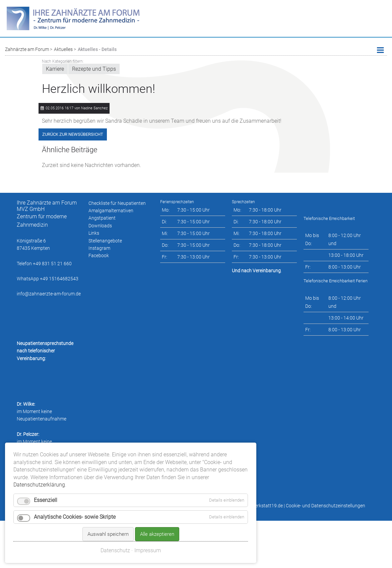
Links (94, 233)
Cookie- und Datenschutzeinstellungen (325, 506)
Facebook (99, 255)
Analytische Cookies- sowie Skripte (75, 492)
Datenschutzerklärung (39, 460)
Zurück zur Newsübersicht (73, 134)
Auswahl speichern (108, 510)
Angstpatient (102, 218)
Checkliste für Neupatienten (117, 203)
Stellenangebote (105, 241)
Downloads (100, 226)
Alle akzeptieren (157, 510)
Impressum (148, 526)
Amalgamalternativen (111, 211)
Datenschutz (115, 526)
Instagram (99, 248)
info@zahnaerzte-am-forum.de (49, 294)
